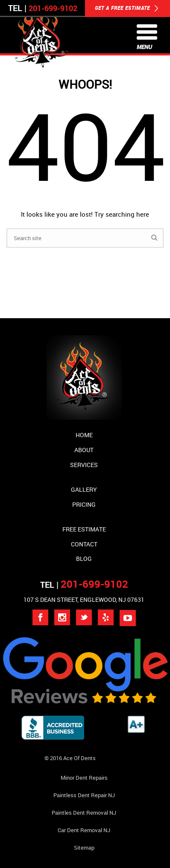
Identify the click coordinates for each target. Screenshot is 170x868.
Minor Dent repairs (84, 778)
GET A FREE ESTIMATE (127, 9)
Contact (84, 544)
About (84, 450)
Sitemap (84, 848)
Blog (84, 559)
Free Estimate (84, 529)
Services (84, 465)
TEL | (84, 585)
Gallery (84, 489)
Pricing (84, 504)
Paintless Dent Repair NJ (84, 795)
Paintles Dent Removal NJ (84, 813)
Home (84, 435)
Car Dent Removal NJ (84, 830)
